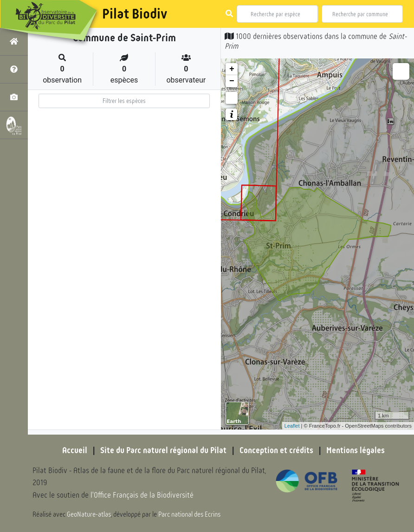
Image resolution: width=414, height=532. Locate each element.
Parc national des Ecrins (189, 514)
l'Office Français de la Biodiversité (142, 495)
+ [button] (232, 69)
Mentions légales (356, 450)
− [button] (232, 81)
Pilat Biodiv (135, 14)
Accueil (75, 450)
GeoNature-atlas (89, 514)
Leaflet (292, 426)
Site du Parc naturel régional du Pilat (163, 450)
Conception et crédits (276, 450)
